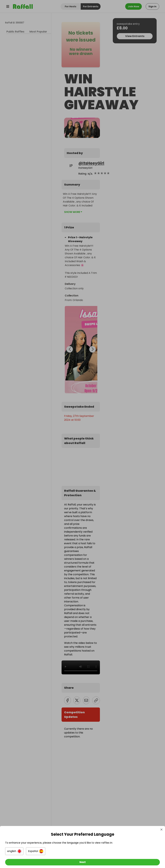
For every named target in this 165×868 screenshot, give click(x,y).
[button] (16, 849)
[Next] (82, 860)
